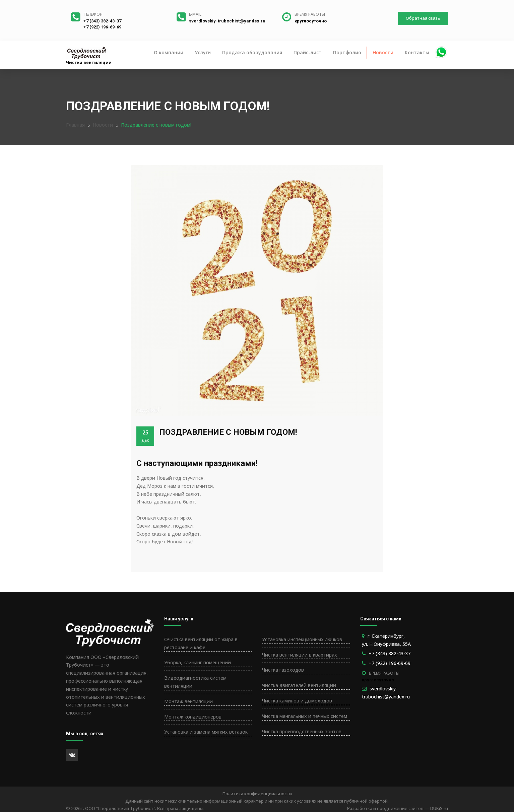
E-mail (195, 14)
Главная (75, 125)
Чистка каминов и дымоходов (297, 701)
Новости (383, 52)
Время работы (310, 14)
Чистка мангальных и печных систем (305, 716)
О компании (169, 52)
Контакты (417, 52)
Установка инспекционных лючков (302, 639)
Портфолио (347, 52)
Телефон (93, 14)
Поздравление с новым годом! (228, 432)
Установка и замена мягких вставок (206, 732)
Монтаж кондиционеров (193, 717)
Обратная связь (423, 18)
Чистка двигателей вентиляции (299, 685)
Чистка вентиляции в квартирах (300, 655)
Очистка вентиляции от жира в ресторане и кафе (201, 643)
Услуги (203, 52)
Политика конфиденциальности (257, 794)
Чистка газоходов (283, 670)
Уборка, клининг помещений (198, 662)
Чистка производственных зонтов (302, 731)
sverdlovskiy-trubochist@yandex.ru (227, 21)
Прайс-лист (308, 52)
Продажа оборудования (252, 52)
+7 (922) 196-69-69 (102, 27)
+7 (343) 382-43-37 (102, 21)
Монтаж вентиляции (188, 701)
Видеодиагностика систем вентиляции (195, 682)
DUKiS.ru (439, 808)
